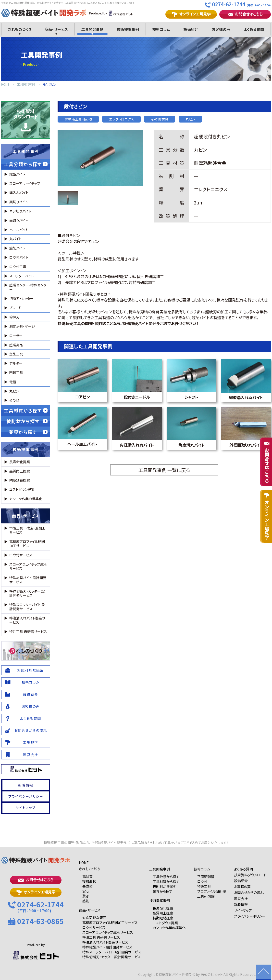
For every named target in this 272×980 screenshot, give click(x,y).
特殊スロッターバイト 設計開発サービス (27, 607)
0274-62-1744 (238, 4)
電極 (13, 382)
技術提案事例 (26, 449)
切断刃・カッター (21, 298)
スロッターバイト (22, 276)
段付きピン (49, 84)
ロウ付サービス (21, 555)
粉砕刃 (14, 317)
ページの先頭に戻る (263, 972)
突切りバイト (19, 202)
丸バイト (15, 239)
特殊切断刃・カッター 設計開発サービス (27, 593)
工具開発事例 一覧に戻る (164, 470)
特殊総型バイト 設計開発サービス (28, 580)
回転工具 (16, 372)
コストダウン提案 (22, 489)
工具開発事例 (26, 84)
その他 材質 (160, 119)
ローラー (16, 336)
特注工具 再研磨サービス (28, 631)
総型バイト (17, 174)
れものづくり (26, 651)
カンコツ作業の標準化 (26, 499)
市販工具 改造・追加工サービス (27, 530)
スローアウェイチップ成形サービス (28, 566)
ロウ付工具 (18, 267)
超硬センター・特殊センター (28, 287)
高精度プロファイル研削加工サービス (27, 544)
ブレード (15, 308)
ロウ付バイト (19, 257)
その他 (14, 400)
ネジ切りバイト (20, 211)
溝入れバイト (19, 192)
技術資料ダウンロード (26, 120)
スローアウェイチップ (25, 183)
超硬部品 (16, 345)
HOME (5, 84)
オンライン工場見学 (191, 14)
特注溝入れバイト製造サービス (27, 620)
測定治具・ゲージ (22, 326)
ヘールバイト (19, 230)
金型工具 (16, 354)
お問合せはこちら (245, 14)
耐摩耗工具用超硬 (78, 119)
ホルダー (16, 363)
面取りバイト (19, 220)
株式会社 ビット (121, 13)
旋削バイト (17, 248)
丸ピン (190, 119)
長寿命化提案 (20, 462)
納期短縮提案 (20, 480)
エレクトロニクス (121, 119)
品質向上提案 (20, 471)
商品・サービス (26, 516)
